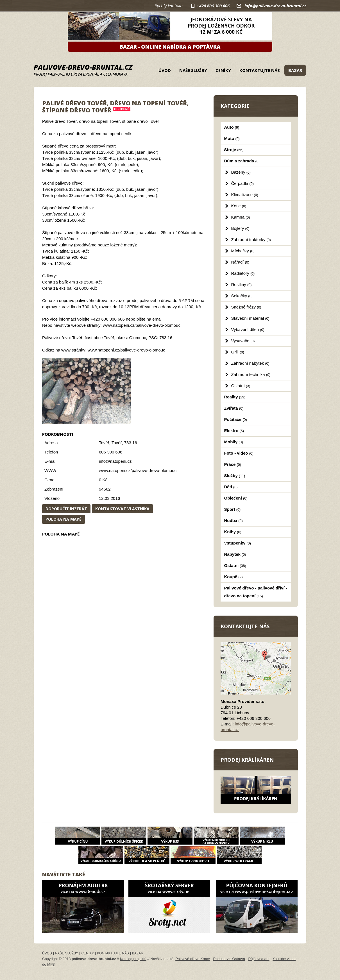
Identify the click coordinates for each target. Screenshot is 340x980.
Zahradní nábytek (250, 363)
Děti (231, 487)
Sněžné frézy (246, 307)
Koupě (234, 577)
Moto (232, 138)
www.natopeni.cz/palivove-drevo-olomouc (138, 470)
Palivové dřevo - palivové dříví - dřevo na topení (256, 592)
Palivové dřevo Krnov (193, 959)
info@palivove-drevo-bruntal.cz (275, 6)
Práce (233, 464)
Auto (232, 127)
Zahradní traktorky (251, 240)
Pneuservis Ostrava (229, 959)
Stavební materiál (250, 318)
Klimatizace (245, 195)
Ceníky (223, 70)
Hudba (234, 520)
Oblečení (236, 498)
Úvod (165, 70)
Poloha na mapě (64, 519)
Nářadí (240, 262)
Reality (235, 397)
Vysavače (243, 341)
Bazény (241, 172)
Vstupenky (238, 543)
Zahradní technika (251, 374)
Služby (235, 476)
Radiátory (243, 273)
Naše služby (193, 70)
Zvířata (234, 408)
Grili (238, 352)
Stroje (234, 150)
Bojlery (240, 228)
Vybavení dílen (248, 329)
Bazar (295, 70)
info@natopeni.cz (115, 461)
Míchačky (243, 251)
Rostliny (242, 284)
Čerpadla (242, 183)
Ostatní (241, 386)
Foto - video (239, 453)
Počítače (236, 419)
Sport (233, 509)
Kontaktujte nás (260, 70)
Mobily (234, 442)
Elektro (234, 431)
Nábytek (235, 554)
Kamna (241, 217)
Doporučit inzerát (66, 509)
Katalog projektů (133, 959)
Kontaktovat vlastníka (122, 509)
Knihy (233, 532)
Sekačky (242, 296)
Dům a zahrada (242, 161)
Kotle (239, 206)
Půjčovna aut (259, 959)
